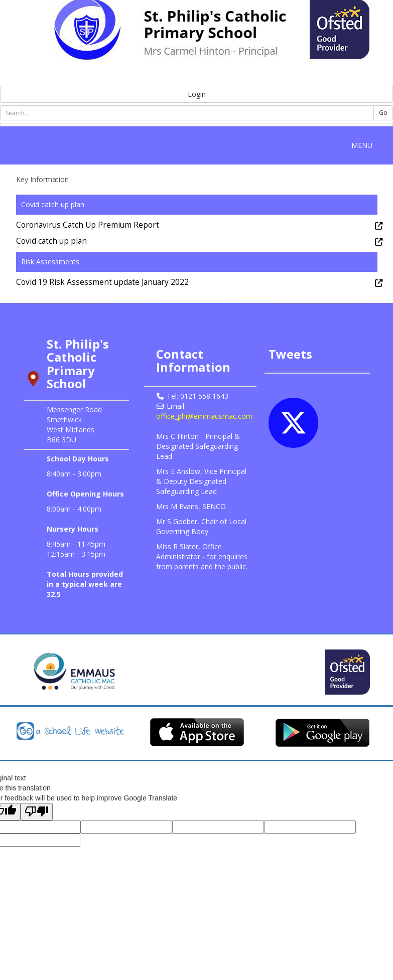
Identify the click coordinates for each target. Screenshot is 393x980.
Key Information (42, 179)
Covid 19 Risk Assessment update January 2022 (102, 282)
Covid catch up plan (51, 241)
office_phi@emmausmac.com (204, 416)
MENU (364, 145)
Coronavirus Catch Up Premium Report (88, 225)
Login (197, 94)
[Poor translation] (37, 812)
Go (383, 113)
